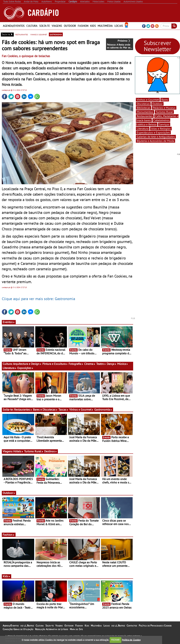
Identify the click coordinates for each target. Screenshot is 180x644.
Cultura (32, 26)
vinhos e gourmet (39, 34)
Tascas (63, 410)
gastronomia (56, 34)
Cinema (90, 364)
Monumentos (145, 112)
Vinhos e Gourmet (81, 410)
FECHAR (115, 640)
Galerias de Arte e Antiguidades (156, 137)
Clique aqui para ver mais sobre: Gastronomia (38, 299)
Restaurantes (23, 410)
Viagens (57, 26)
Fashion (83, 26)
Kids (93, 26)
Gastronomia (103, 410)
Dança (112, 364)
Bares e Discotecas (45, 410)
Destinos (51, 451)
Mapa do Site (76, 629)
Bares (165, 100)
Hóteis (18, 451)
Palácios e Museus (164, 108)
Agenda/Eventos (14, 26)
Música (123, 364)
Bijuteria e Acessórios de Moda (155, 141)
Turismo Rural (34, 451)
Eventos (9, 322)
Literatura (10, 368)
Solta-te (45, 26)
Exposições (25, 368)
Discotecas (143, 104)
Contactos (132, 626)
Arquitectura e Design (27, 364)
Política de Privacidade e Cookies (155, 626)
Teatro (101, 364)
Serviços (164, 124)
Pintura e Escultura (55, 364)
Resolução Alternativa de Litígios (52, 629)
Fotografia (76, 364)
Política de (131, 640)
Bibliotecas (144, 108)
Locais (119, 26)
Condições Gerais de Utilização (18, 629)
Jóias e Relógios (161, 129)
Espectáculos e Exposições (153, 133)
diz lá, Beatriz (27, 626)
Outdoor (70, 26)
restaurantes (22, 34)
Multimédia (105, 26)
